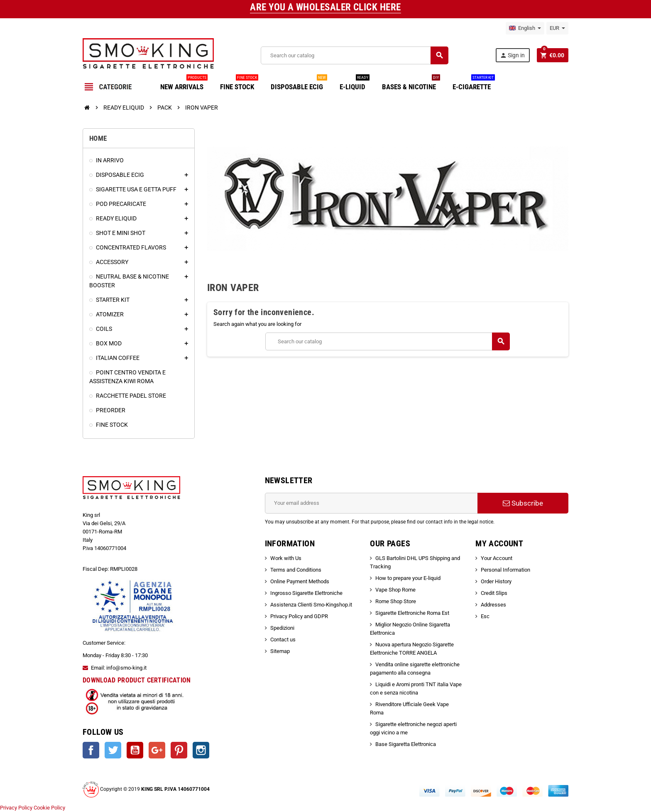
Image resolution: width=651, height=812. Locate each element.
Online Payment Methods (300, 581)
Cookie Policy (49, 808)
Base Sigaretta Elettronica (406, 744)
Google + (157, 750)
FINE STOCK (239, 84)
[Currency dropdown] (557, 28)
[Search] (354, 55)
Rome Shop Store (396, 601)
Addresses (493, 605)
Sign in (512, 55)
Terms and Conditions (296, 570)
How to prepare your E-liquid (408, 578)
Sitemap (280, 651)
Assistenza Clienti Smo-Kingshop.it (311, 605)
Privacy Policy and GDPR (299, 616)
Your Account (497, 558)
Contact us (283, 640)
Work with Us (286, 558)
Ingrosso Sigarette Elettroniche (306, 593)
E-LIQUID (355, 84)
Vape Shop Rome (395, 590)
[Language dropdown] (525, 28)
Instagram (201, 750)
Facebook (91, 750)
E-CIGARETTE (474, 84)
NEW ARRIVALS (184, 84)
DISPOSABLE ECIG (299, 84)
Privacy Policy (16, 808)
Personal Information (505, 570)
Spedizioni (282, 628)
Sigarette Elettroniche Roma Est (412, 613)
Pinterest (179, 750)
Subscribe (523, 503)
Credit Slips (494, 593)
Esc (485, 616)
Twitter (113, 750)
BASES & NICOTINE (411, 84)
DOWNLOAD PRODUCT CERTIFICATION (137, 680)
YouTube (135, 750)
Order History (496, 581)
